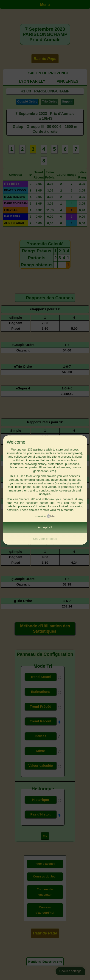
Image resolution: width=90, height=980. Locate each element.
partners (39, 450)
